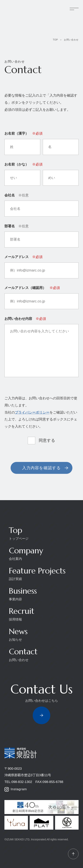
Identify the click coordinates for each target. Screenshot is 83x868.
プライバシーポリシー (32, 412)
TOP (55, 40)
